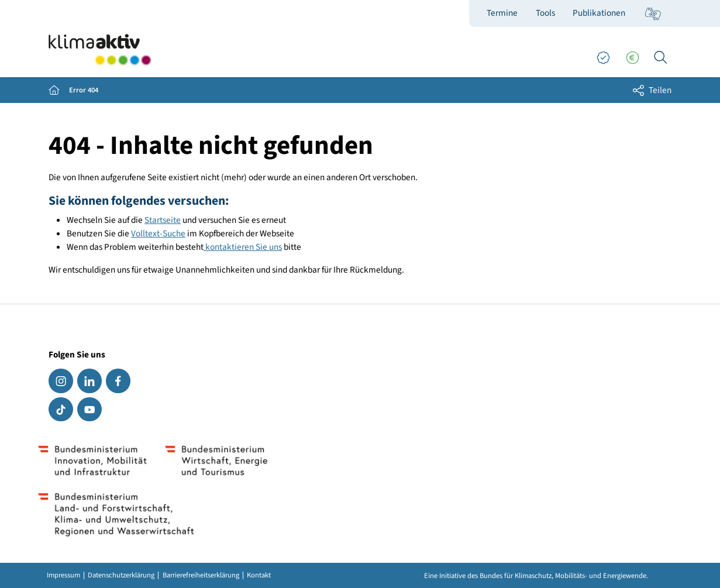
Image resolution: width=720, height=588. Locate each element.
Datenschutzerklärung (121, 575)
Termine (502, 13)
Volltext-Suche (158, 233)
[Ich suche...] (660, 58)
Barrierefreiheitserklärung (201, 575)
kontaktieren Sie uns (243, 247)
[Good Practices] (603, 58)
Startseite (163, 220)
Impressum (63, 575)
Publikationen (599, 13)
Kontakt (259, 575)
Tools (545, 13)
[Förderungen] (632, 58)
